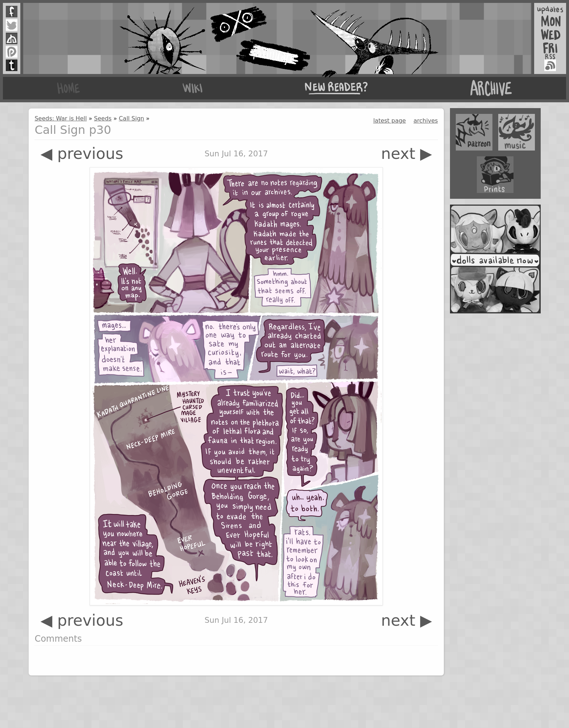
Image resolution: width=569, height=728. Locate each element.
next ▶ (407, 154)
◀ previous (82, 154)
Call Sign (131, 118)
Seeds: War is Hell (61, 118)
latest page (389, 121)
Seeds (103, 118)
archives (426, 121)
